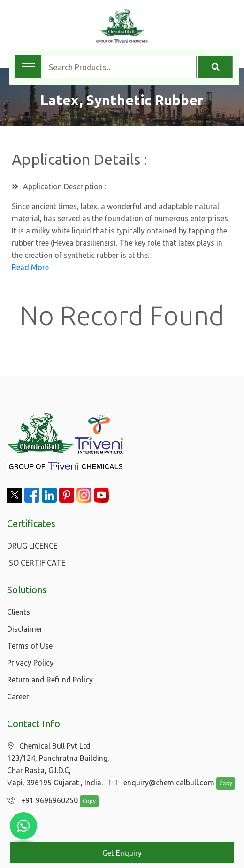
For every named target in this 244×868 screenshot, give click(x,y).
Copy (221, 784)
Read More (30, 267)
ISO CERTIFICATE (36, 563)
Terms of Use (30, 646)
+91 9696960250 (40, 801)
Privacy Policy (30, 663)
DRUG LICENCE (32, 546)
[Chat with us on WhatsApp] (23, 826)
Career (18, 697)
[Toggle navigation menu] (28, 67)
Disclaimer (25, 629)
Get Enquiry (122, 853)
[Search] (216, 67)
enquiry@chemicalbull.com (160, 783)
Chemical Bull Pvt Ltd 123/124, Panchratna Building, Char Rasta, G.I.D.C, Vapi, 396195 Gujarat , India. (58, 764)
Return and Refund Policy (50, 680)
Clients (19, 612)
